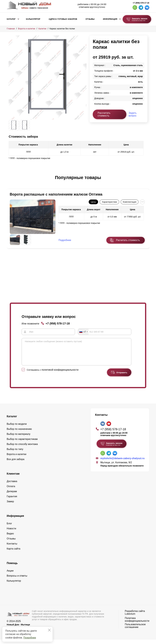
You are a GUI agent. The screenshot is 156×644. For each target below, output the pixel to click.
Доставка (12, 486)
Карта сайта (13, 553)
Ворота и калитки (27, 29)
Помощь (12, 568)
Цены (93, 202)
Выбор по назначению (19, 433)
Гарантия (12, 501)
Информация (110, 19)
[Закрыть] (49, 630)
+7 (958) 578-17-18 (141, 3)
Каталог (11, 19)
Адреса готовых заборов (63, 19)
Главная (11, 29)
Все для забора (16, 464)
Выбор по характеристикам (22, 443)
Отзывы (90, 19)
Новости (11, 533)
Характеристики (109, 202)
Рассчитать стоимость (104, 114)
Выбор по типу (15, 454)
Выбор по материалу (19, 438)
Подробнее (30, 638)
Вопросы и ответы (17, 580)
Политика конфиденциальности (137, 624)
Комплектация (129, 202)
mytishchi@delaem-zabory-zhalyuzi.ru (122, 463)
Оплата (11, 491)
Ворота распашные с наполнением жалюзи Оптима (56, 194)
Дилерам (12, 496)
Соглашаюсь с (53, 374)
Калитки (42, 29)
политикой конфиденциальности (60, 374)
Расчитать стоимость (128, 240)
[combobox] (83, 332)
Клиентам (13, 478)
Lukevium (130, 618)
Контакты (12, 548)
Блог (9, 528)
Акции (10, 575)
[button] (10, 181)
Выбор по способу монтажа (22, 449)
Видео (10, 538)
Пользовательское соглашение (135, 630)
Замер (10, 506)
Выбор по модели (17, 428)
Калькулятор (33, 19)
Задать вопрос (133, 114)
